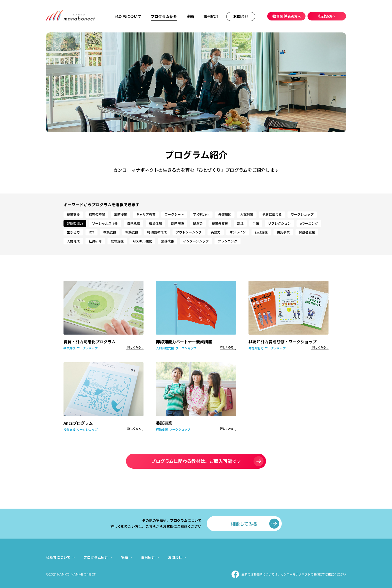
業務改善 (167, 241)
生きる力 (73, 232)
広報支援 (117, 241)
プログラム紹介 (164, 16)
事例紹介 (211, 16)
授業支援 (73, 214)
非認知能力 (75, 223)
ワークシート (174, 214)
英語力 (216, 232)
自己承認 (133, 223)
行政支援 (261, 232)
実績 (190, 16)
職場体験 (155, 223)
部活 (240, 223)
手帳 (256, 223)
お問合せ (241, 16)
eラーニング (309, 223)
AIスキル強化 (142, 241)
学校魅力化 (201, 214)
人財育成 (73, 241)
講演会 (198, 223)
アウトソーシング (189, 232)
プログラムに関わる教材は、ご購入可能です (196, 461)
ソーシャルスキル (105, 223)
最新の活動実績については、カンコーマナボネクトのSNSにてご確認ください (294, 574)
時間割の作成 (157, 232)
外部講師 (225, 214)
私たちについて (128, 16)
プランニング (227, 241)
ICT (91, 232)
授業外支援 (220, 223)
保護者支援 (307, 232)
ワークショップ (302, 214)
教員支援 (110, 232)
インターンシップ (196, 241)
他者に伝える (272, 214)
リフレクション (279, 223)
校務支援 (132, 232)
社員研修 (95, 241)
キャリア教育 (146, 214)
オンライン (238, 232)
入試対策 (247, 214)
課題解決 (177, 223)
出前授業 (120, 214)
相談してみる (244, 524)
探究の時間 (97, 214)
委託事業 (283, 232)
